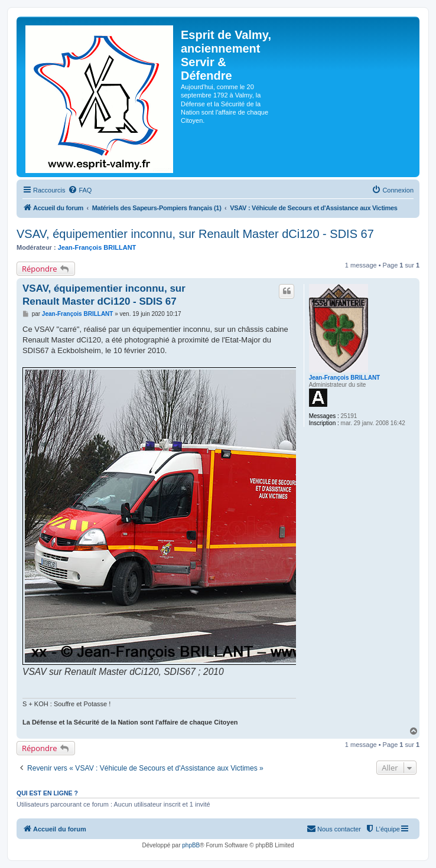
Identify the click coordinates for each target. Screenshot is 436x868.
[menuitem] (80, 190)
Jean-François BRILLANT (97, 247)
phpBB (191, 845)
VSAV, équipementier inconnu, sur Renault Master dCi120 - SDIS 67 (195, 234)
